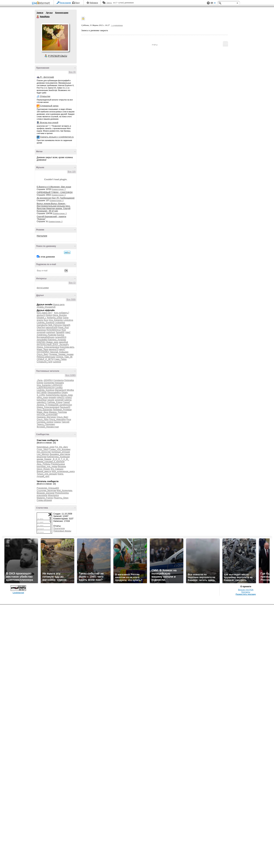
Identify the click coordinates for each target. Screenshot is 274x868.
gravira (40, 320)
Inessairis (60, 383)
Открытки (45, 96)
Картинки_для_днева (47, 467)
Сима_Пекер (60, 359)
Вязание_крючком (45, 493)
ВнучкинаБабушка (46, 337)
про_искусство (44, 452)
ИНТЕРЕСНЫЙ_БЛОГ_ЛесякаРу (53, 345)
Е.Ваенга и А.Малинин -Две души (54, 187)
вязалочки (42, 457)
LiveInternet (42, 3)
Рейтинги (94, 3)
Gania (66, 318)
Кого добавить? (62, 313)
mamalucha (42, 325)
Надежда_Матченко (46, 417)
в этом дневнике (47, 257)
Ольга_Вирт (43, 354)
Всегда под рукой (49, 123)
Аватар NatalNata (55, 37)
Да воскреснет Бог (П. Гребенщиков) (56, 198)
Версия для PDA (246, 590)
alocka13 (41, 315)
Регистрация (65, 3)
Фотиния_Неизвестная (48, 427)
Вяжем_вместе (44, 471)
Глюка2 (66, 402)
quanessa (41, 330)
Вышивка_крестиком (60, 454)
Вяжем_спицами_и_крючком (51, 462)
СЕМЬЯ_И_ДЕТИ (45, 359)
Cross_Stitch (43, 449)
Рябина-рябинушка (46, 357)
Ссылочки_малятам (46, 491)
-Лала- (40, 380)
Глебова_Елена (55, 402)
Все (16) (72, 172)
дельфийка (42, 340)
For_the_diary (61, 447)
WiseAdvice (53, 495)
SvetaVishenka (53, 395)
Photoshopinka (62, 493)
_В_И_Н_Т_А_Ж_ (60, 459)
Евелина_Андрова (57, 340)
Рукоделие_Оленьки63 (48, 488)
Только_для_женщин (47, 474)
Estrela (40, 383)
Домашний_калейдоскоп (60, 405)
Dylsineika (69, 380)
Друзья (49, 13)
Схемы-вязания (44, 500)
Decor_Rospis (43, 469)
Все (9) (72, 72)
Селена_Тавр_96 (64, 357)
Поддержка (208, 3)
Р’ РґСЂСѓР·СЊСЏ (58, 56)
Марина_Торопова (58, 412)
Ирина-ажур (59, 305)
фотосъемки (43, 288)
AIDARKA (48, 380)
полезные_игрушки (61, 452)
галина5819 (61, 337)
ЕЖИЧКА (41, 342)
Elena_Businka (60, 315)
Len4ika (59, 388)
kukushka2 (42, 400)
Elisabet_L (42, 318)
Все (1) (72, 283)
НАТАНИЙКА (43, 352)
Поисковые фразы (62, 531)
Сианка (57, 422)
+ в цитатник (117, 25)
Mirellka (70, 390)
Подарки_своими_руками (61, 354)
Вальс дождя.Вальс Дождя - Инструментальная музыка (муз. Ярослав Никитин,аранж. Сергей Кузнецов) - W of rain (54, 207)
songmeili (41, 332)
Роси (69, 419)
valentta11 (42, 402)
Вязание (62, 467)
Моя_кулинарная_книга (63, 471)
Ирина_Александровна (48, 347)
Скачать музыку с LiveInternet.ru (57, 137)
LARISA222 (57, 385)
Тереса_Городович (46, 424)
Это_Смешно (57, 469)
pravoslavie (42, 495)
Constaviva (58, 380)
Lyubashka (60, 323)
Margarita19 (60, 390)
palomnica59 (52, 327)
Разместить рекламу (246, 594)
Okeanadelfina (54, 393)
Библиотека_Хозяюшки (58, 457)
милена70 (54, 350)
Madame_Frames (45, 498)
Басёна (61, 335)
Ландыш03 (65, 407)
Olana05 (66, 325)
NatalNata (38, 17)
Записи (40, 13)
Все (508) (71, 299)
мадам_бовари (44, 459)
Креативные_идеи (46, 447)
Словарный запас (49, 106)
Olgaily (65, 393)
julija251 (61, 397)
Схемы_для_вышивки (60, 449)
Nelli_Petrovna (55, 325)
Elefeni (49, 315)
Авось (109, 3)
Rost (64, 330)
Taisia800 (60, 332)
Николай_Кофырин (59, 352)
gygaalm (52, 397)
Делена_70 (42, 405)
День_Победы (44, 464)
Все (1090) (71, 375)
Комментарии (62, 13)
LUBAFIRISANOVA (46, 388)
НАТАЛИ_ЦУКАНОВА (47, 415)
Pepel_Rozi (63, 327)
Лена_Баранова (44, 410)
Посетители (59, 528)
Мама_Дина (43, 350)
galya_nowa (42, 397)
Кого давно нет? (45, 313)
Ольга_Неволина (57, 419)
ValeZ (68, 332)
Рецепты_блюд (61, 498)
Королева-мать (67, 347)
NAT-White (42, 393)
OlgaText (41, 327)
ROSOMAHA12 (54, 330)
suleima (68, 400)
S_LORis (41, 395)
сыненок (57, 362)
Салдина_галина (45, 422)
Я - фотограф (47, 77)
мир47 (62, 350)
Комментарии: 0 (59, 189)
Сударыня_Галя (44, 362)
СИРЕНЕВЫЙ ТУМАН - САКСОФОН (55, 192)
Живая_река (52, 342)
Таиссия (65, 422)
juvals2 (69, 397)
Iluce (46, 320)
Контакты (246, 592)
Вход (77, 3)
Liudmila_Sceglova (46, 323)
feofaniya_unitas (55, 318)
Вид (213, 3)
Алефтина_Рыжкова (47, 335)
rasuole (51, 400)
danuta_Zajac (67, 395)
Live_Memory (43, 454)
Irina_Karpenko (56, 320)
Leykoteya (68, 320)
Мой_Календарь (65, 491)
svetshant (51, 332)
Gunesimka (49, 383)
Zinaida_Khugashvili (46, 307)
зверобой (63, 342)
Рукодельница (58, 464)
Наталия (42, 236)
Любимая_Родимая (62, 410)
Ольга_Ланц (43, 419)
